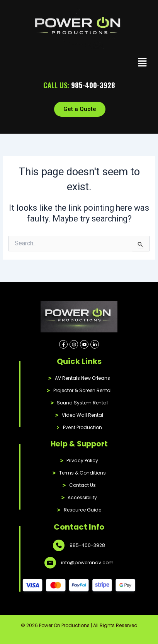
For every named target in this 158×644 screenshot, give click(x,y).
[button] (143, 63)
